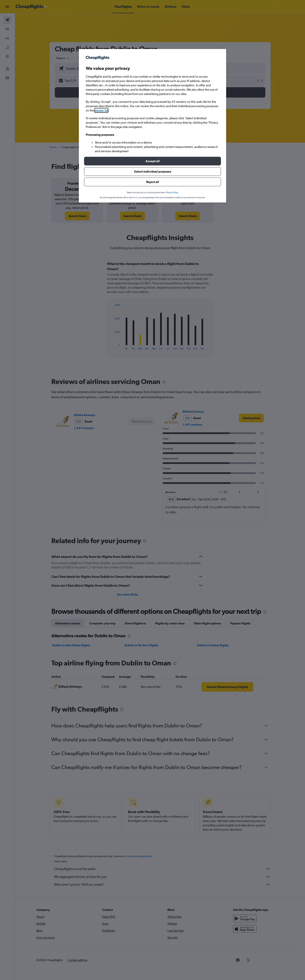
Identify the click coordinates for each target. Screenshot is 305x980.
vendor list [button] (101, 110)
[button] (152, 161)
